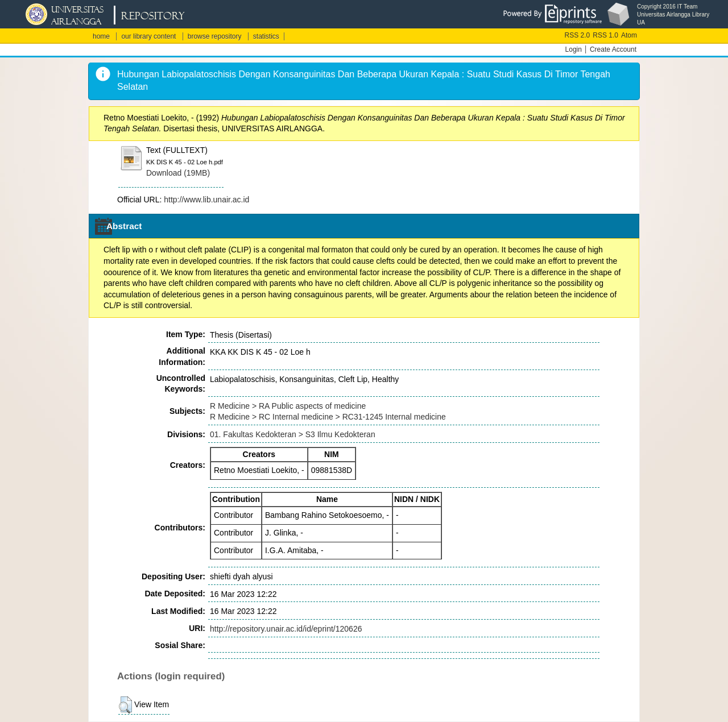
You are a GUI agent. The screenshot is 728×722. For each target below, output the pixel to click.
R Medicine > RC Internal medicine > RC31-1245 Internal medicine (328, 417)
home (101, 36)
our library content (148, 36)
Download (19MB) (178, 173)
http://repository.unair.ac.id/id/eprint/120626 (286, 629)
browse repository (215, 36)
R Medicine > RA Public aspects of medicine (288, 406)
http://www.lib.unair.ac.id (206, 200)
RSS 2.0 (578, 35)
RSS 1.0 (605, 35)
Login (574, 49)
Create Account (613, 49)
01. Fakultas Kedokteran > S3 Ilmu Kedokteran (293, 434)
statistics (266, 36)
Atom (629, 35)
